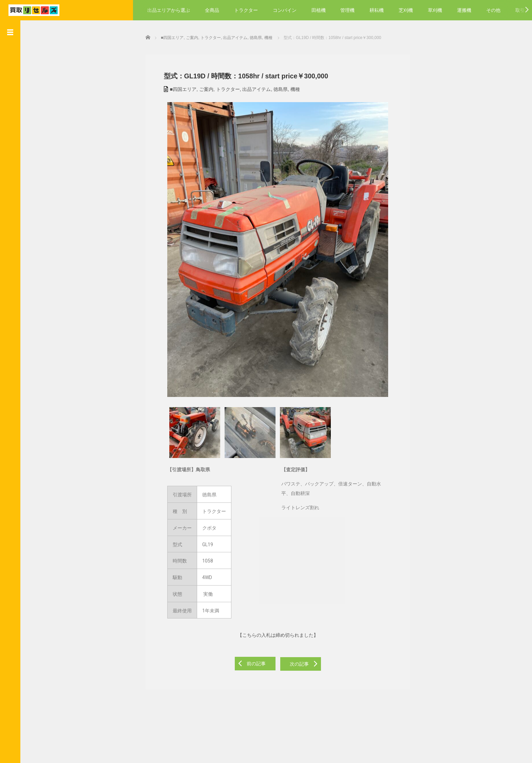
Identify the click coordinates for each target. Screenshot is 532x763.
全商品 (212, 10)
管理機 (347, 10)
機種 (290, 88)
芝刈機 (406, 10)
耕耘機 (377, 10)
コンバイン (285, 10)
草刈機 (435, 10)
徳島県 (276, 88)
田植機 (319, 10)
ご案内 (202, 88)
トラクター (246, 10)
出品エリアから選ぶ (169, 10)
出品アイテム (252, 88)
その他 (493, 10)
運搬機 (464, 10)
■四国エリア (178, 88)
